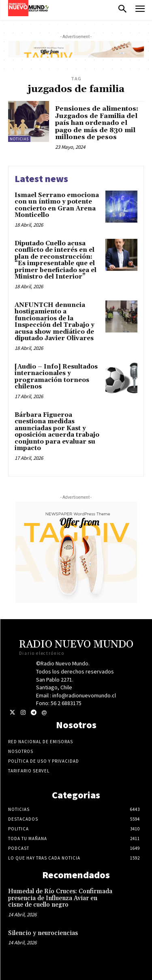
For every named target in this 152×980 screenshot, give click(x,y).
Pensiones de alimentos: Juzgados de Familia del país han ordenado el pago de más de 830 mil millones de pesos (97, 123)
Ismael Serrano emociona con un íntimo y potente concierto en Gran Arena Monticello (57, 205)
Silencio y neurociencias (43, 933)
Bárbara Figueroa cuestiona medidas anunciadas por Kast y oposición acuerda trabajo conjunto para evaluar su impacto (57, 432)
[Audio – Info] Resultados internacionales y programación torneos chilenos (56, 377)
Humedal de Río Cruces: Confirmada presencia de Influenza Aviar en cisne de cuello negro (60, 898)
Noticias (19, 139)
